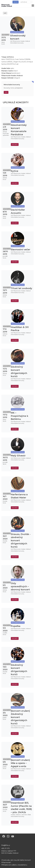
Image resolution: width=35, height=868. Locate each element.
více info (15, 144)
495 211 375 (6, 848)
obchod (16, 2)
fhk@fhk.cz (6, 845)
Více (6, 92)
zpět (5, 13)
